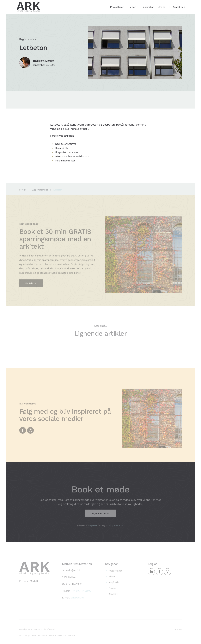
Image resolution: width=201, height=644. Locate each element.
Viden (133, 7)
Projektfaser (117, 7)
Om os (161, 7)
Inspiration (148, 7)
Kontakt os (179, 7)
